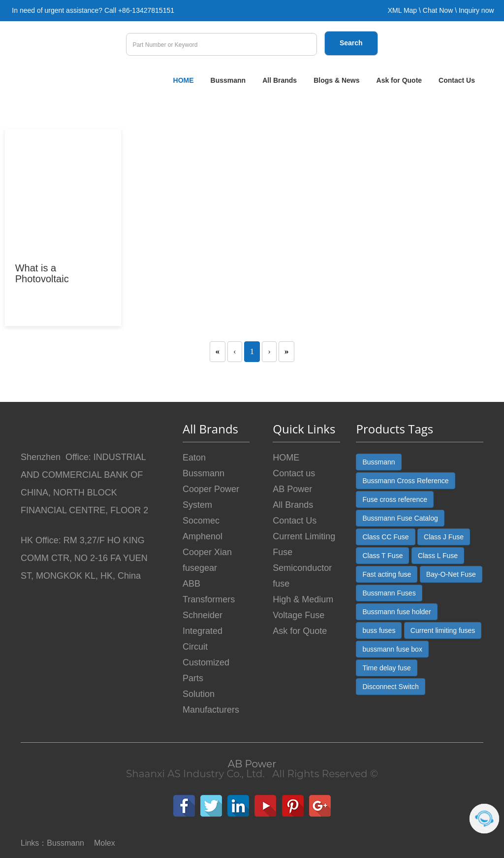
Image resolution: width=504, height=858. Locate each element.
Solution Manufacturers (211, 702)
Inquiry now (476, 10)
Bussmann (228, 80)
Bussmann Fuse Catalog (400, 518)
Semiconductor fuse (302, 576)
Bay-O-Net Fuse (451, 574)
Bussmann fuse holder (396, 612)
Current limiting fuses (443, 630)
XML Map (402, 10)
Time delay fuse (386, 668)
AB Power (292, 489)
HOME (184, 80)
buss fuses (379, 630)
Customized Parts (206, 670)
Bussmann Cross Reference (405, 481)
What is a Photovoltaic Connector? (42, 279)
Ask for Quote (399, 80)
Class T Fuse (382, 556)
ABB (191, 584)
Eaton (194, 458)
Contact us (294, 473)
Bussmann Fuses (389, 593)
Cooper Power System (211, 497)
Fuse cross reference (395, 499)
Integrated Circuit (203, 639)
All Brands (280, 80)
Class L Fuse (438, 556)
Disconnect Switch (390, 687)
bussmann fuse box (392, 649)
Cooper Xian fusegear (207, 560)
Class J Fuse (444, 537)
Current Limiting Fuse (304, 544)
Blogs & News (336, 80)
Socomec (201, 521)
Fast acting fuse (387, 574)
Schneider (203, 615)
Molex (105, 843)
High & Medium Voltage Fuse (303, 607)
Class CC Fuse (385, 537)
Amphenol (203, 536)
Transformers (209, 599)
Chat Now (438, 10)
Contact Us (457, 80)
